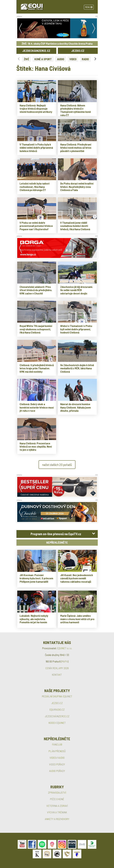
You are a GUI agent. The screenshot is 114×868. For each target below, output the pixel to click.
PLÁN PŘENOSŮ (57, 751)
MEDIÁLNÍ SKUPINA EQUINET (57, 696)
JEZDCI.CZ (78, 51)
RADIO (85, 59)
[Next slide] (95, 59)
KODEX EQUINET (57, 723)
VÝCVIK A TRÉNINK (57, 812)
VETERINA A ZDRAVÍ (57, 806)
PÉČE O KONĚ (57, 799)
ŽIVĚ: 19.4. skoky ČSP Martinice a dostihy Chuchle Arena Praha (57, 43)
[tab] (57, 534)
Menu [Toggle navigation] (89, 7)
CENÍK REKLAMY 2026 (57, 668)
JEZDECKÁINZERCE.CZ (36, 51)
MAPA (65, 661)
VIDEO (73, 59)
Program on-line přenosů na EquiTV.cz (56, 534)
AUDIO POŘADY (57, 771)
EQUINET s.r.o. (64, 648)
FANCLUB (57, 744)
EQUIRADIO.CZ (57, 709)
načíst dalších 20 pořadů (57, 465)
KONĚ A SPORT (43, 59)
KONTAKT (57, 675)
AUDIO (61, 59)
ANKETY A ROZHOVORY (57, 819)
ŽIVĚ (26, 59)
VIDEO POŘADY (57, 764)
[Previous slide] (19, 59)
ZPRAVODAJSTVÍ (57, 792)
